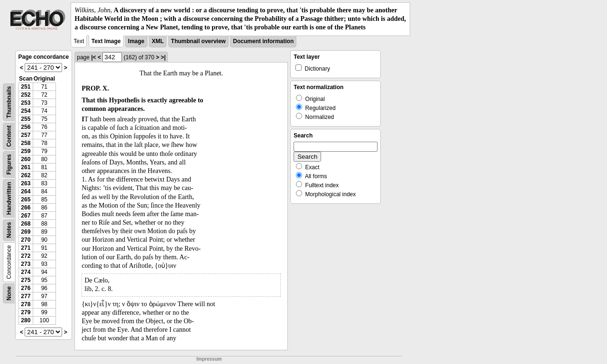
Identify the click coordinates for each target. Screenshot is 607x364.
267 (26, 216)
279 (26, 312)
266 (26, 208)
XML (158, 41)
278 (26, 304)
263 (26, 183)
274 (26, 272)
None (9, 293)
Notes (9, 230)
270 (26, 240)
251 (26, 87)
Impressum (209, 359)
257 (26, 135)
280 (26, 320)
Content (9, 136)
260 (26, 159)
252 (26, 95)
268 (26, 224)
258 (26, 143)
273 (26, 264)
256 (26, 127)
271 (26, 248)
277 (26, 296)
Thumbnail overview (198, 41)
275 (26, 280)
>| (163, 57)
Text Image (106, 41)
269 (26, 232)
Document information (263, 41)
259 (26, 151)
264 (26, 191)
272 (26, 256)
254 (26, 111)
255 (26, 119)
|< (93, 57)
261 (26, 167)
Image (136, 41)
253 (26, 103)
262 (26, 175)
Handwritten (9, 198)
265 (26, 200)
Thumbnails (9, 102)
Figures (9, 164)
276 (26, 288)
